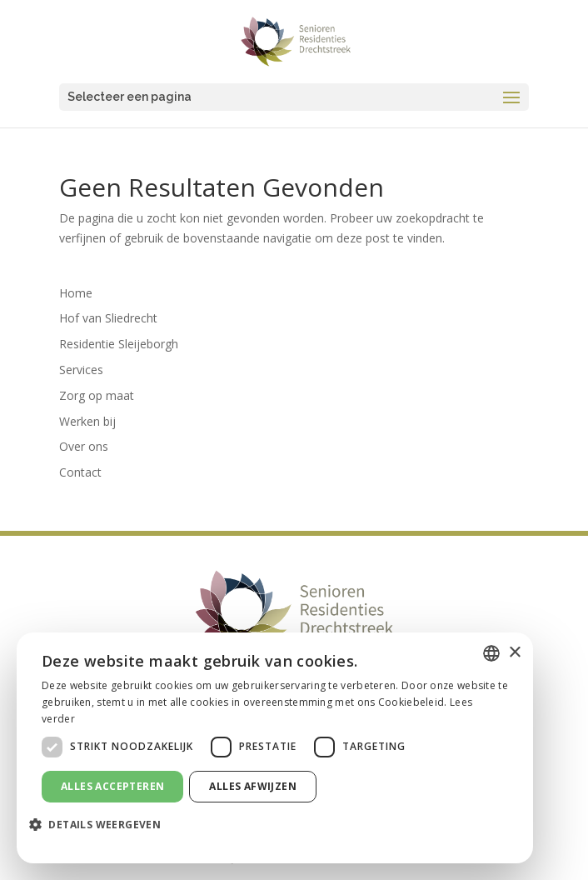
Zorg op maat (97, 395)
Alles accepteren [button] (112, 786)
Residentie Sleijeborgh (119, 344)
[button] (101, 825)
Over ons (84, 446)
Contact (80, 472)
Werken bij (87, 421)
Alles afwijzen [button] (253, 786)
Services (81, 370)
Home (76, 293)
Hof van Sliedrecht (108, 318)
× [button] (514, 653)
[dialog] (275, 748)
